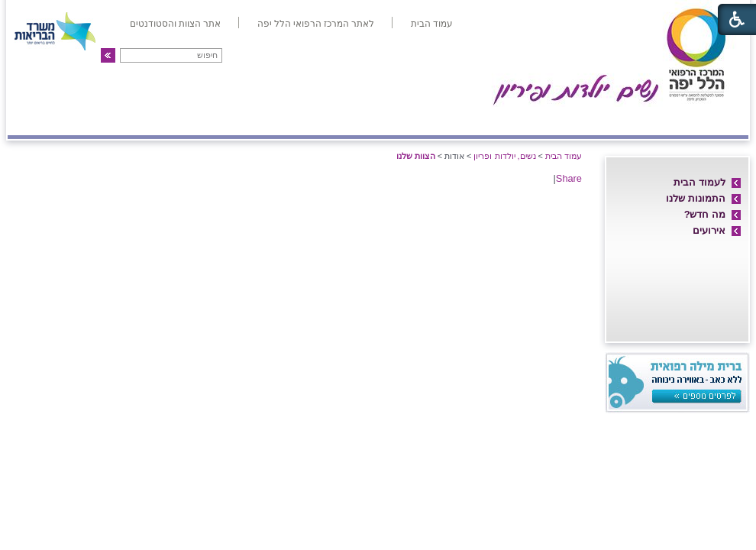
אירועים (709, 230)
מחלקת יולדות (575, 120)
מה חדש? (705, 214)
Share (569, 178)
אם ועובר (490, 120)
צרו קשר (40, 120)
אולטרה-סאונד (293, 120)
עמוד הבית (564, 156)
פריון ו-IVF (120, 120)
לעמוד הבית (699, 182)
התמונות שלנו (696, 198)
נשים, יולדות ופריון (504, 156)
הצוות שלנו (416, 156)
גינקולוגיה (204, 120)
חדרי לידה (660, 120)
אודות (723, 120)
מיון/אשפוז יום (397, 120)
